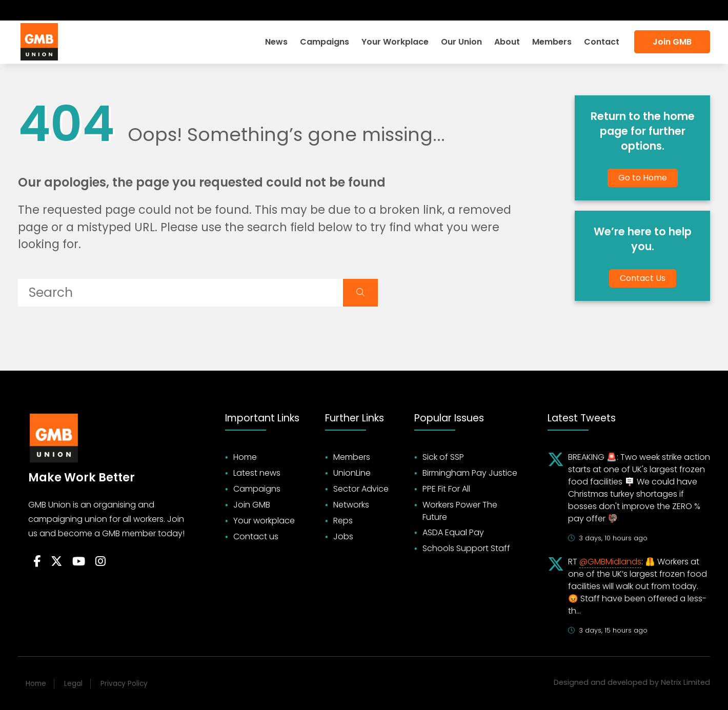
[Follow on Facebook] (26, 10)
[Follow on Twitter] (43, 10)
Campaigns (325, 42)
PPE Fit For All (446, 489)
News (276, 42)
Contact (602, 42)
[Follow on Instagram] (80, 10)
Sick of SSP (443, 457)
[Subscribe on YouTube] (62, 10)
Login (586, 10)
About (507, 42)
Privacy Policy (124, 684)
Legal (73, 684)
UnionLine (352, 473)
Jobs (343, 536)
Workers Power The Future (460, 511)
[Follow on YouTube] (79, 562)
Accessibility (680, 10)
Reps (343, 521)
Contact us (256, 536)
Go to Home (643, 178)
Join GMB (672, 42)
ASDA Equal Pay (453, 532)
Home (245, 457)
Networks (351, 505)
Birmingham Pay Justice (470, 473)
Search (625, 10)
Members (552, 42)
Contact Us (643, 278)
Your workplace (264, 521)
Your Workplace (395, 42)
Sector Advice (361, 489)
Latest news (257, 473)
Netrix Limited (685, 682)
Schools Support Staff (466, 548)
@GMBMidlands (610, 562)
